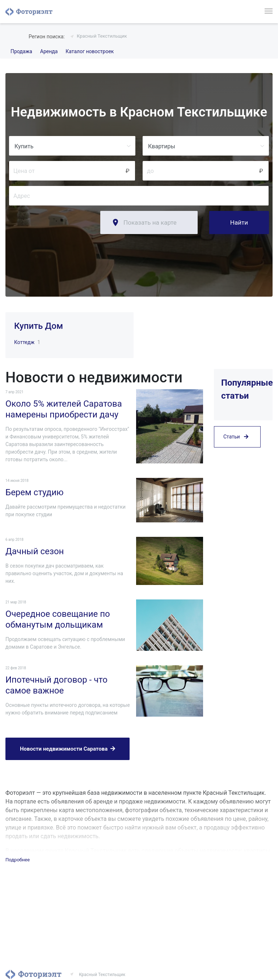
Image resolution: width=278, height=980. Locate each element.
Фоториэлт (29, 12)
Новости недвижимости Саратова (68, 749)
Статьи (236, 437)
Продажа (21, 51)
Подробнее (18, 860)
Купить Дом (39, 326)
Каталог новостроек (90, 51)
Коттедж (24, 342)
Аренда (49, 51)
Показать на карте (150, 222)
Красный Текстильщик (102, 36)
